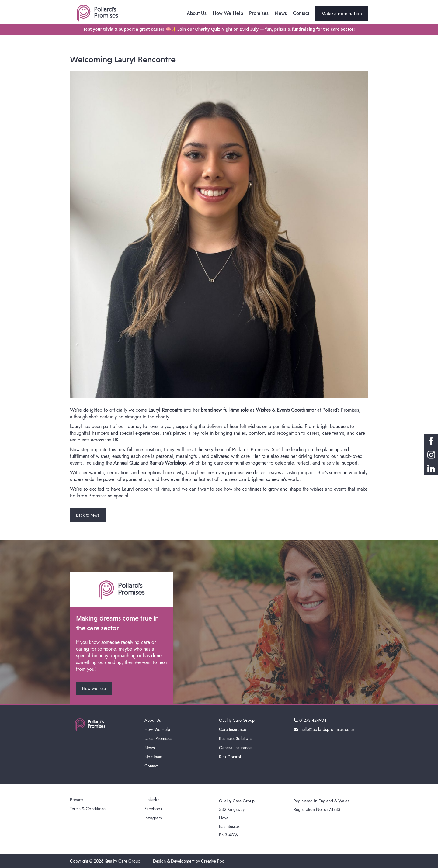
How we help (94, 688)
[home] (97, 13)
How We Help (228, 13)
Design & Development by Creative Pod (189, 861)
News (281, 13)
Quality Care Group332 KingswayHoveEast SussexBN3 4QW (237, 818)
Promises (259, 13)
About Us (197, 13)
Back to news (88, 515)
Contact (301, 13)
